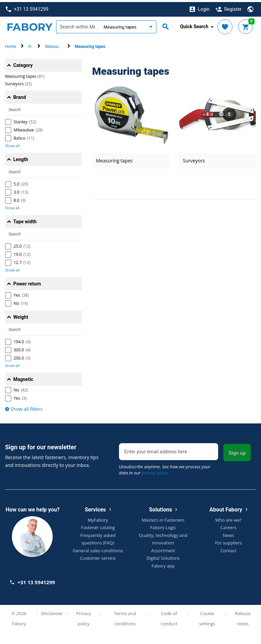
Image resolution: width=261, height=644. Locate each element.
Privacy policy (84, 616)
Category (23, 63)
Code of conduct (169, 616)
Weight (21, 315)
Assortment (163, 549)
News (228, 533)
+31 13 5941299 (27, 7)
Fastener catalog (98, 525)
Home (11, 45)
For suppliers (229, 541)
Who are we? (228, 518)
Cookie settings (207, 616)
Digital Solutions (163, 556)
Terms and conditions (125, 616)
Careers (229, 525)
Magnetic (23, 377)
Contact (229, 549)
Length (21, 157)
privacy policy (155, 471)
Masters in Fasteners (163, 518)
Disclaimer (52, 611)
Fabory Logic (163, 525)
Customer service (98, 556)
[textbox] (77, 25)
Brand (20, 95)
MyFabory (98, 518)
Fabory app (163, 564)
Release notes (243, 616)
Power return (27, 282)
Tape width (25, 220)
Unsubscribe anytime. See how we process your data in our (165, 468)
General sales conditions (98, 549)
